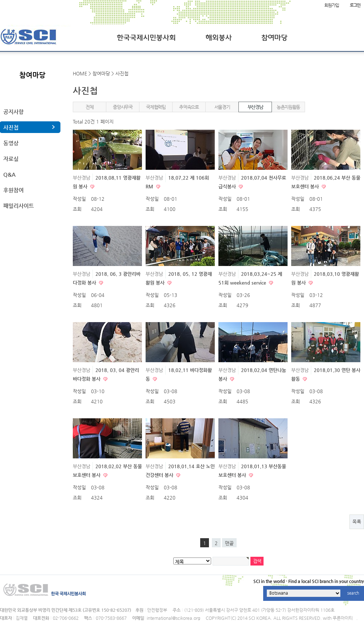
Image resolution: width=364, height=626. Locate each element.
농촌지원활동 (288, 107)
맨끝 (229, 543)
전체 (89, 107)
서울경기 (222, 107)
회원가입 (331, 5)
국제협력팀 (156, 107)
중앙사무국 (123, 107)
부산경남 (255, 107)
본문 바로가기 (0, 0)
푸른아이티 (343, 618)
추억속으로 (189, 107)
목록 (357, 522)
